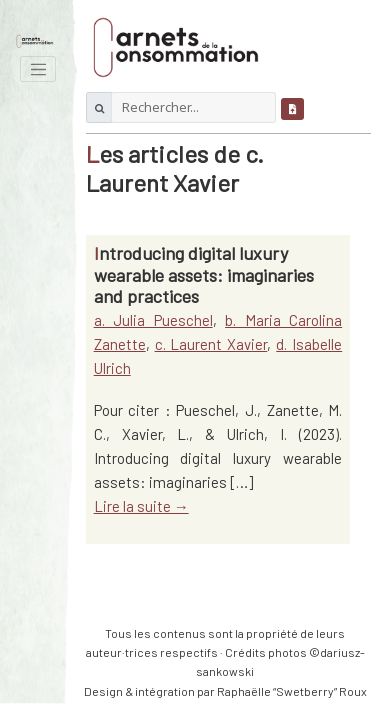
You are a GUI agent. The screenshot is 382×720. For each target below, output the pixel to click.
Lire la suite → (141, 506)
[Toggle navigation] (38, 69)
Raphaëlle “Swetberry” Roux (292, 691)
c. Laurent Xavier (211, 344)
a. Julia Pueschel (153, 320)
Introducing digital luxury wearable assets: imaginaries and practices (204, 274)
